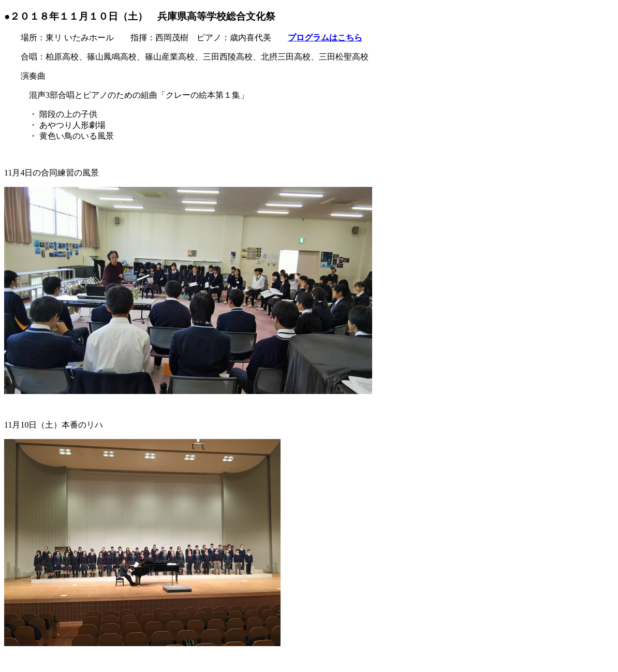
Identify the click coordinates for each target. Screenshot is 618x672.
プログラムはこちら (325, 38)
